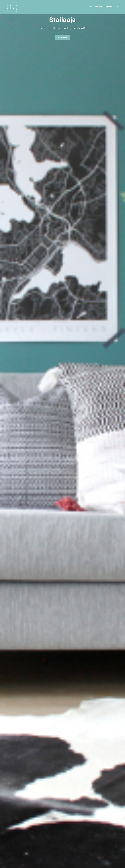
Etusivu (90, 7)
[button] (117, 7)
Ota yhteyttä (109, 7)
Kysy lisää (62, 37)
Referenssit (99, 7)
